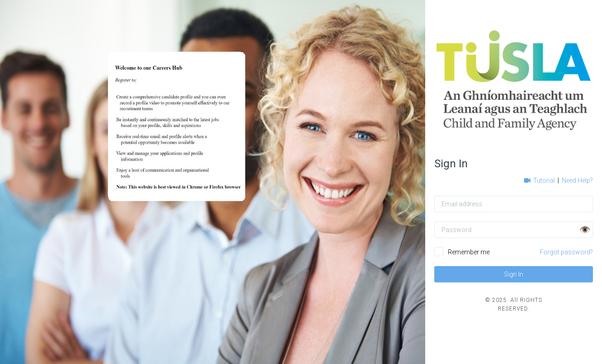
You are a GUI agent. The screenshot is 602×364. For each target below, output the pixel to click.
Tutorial (540, 180)
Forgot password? (566, 252)
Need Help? (577, 180)
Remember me (469, 252)
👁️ (585, 230)
